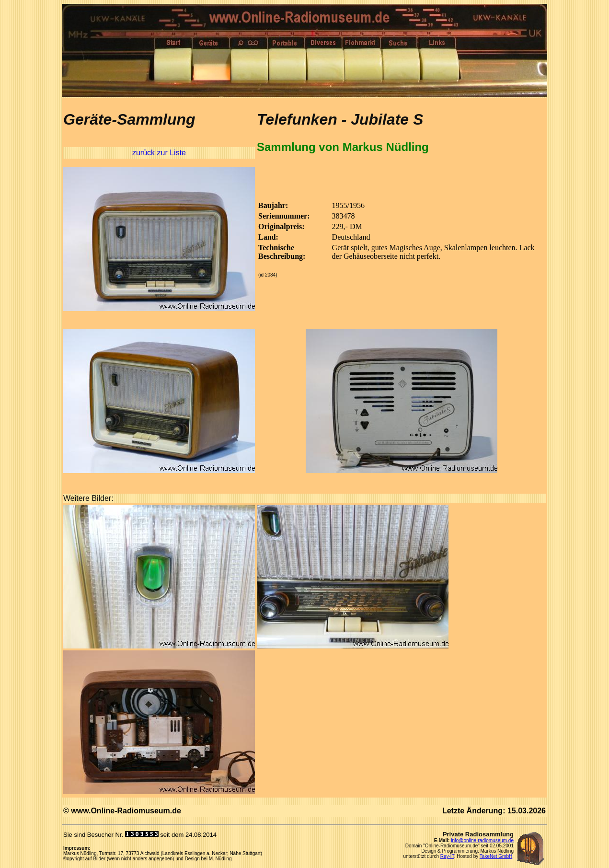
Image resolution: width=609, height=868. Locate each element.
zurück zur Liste (159, 153)
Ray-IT (447, 856)
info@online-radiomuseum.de (482, 840)
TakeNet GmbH (496, 856)
